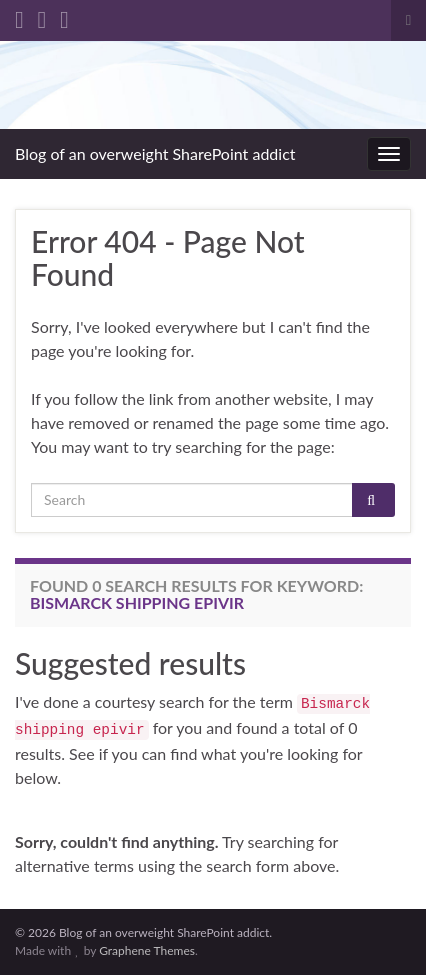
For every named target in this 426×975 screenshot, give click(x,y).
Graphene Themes (147, 950)
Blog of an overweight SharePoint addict (155, 153)
